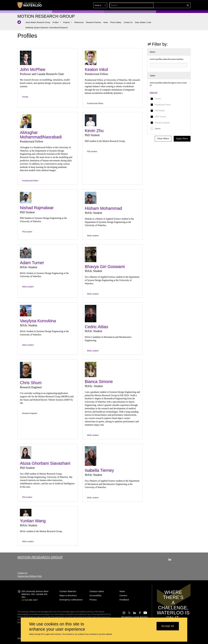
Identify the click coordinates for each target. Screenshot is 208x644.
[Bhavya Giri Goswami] (91, 254)
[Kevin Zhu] (91, 120)
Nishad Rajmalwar (37, 208)
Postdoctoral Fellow (163, 105)
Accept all (168, 626)
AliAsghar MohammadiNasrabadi (41, 135)
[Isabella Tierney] (91, 456)
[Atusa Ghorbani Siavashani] (26, 452)
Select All (153, 93)
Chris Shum (31, 383)
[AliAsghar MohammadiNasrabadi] (26, 121)
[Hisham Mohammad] (91, 198)
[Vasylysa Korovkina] (26, 311)
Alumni (158, 129)
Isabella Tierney (99, 470)
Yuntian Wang (33, 521)
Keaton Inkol (96, 69)
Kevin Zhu (94, 131)
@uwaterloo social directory (135, 617)
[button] (167, 5)
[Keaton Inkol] (91, 58)
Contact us (22, 573)
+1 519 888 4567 (30, 600)
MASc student (161, 117)
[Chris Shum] (26, 370)
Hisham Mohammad (103, 208)
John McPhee (33, 69)
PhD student (160, 111)
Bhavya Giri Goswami (105, 267)
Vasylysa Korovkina (38, 321)
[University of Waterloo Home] (30, 5)
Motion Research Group (40, 557)
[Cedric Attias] (91, 314)
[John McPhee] (26, 58)
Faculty (158, 99)
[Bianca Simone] (91, 370)
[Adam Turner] (26, 253)
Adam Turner (32, 263)
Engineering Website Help (30, 576)
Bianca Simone (99, 382)
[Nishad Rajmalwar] (26, 198)
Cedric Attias (96, 327)
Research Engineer (162, 123)
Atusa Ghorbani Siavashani (45, 463)
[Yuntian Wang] (26, 513)
